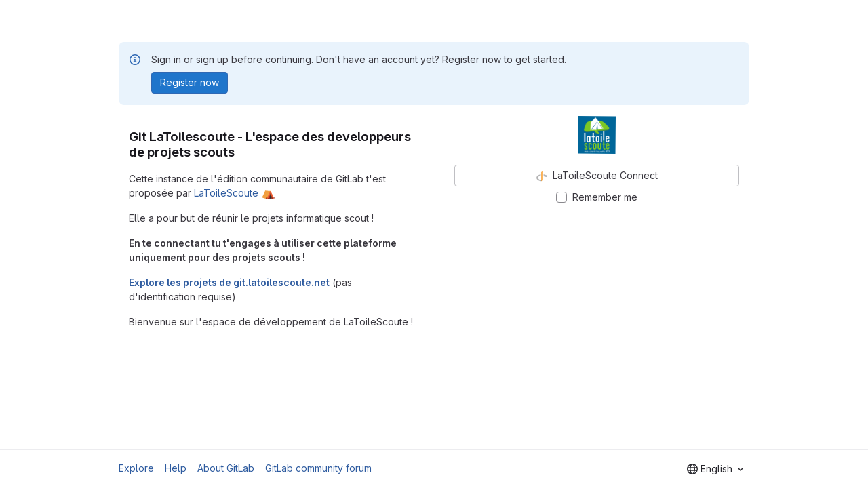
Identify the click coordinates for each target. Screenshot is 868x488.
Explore (136, 468)
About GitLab (226, 468)
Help (176, 468)
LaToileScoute (226, 193)
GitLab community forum (318, 468)
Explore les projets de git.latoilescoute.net (229, 282)
